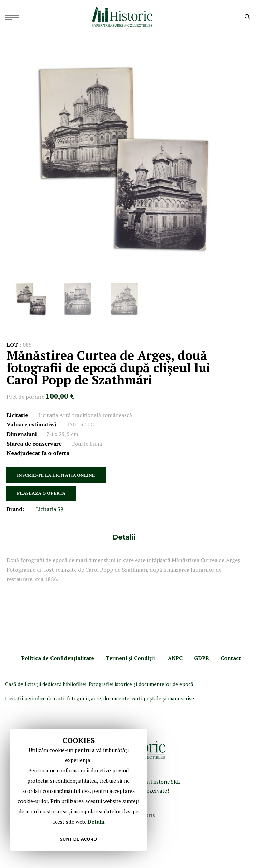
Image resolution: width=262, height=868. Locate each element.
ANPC (175, 658)
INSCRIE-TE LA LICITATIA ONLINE (56, 475)
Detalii (124, 537)
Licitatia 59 (50, 509)
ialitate (85, 658)
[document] (78, 790)
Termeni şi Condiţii (131, 658)
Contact (231, 658)
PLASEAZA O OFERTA (41, 493)
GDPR (202, 658)
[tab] (124, 537)
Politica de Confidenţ (48, 658)
